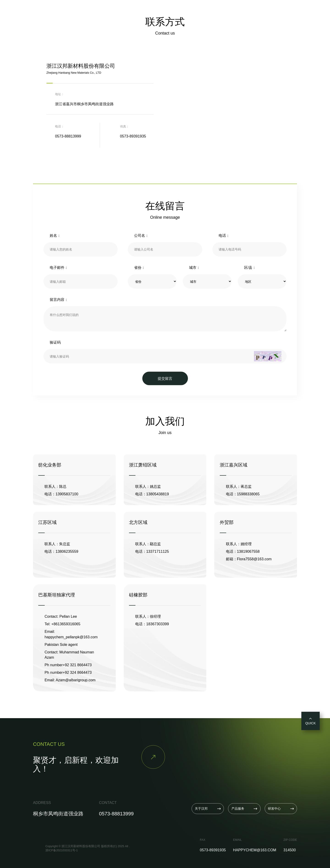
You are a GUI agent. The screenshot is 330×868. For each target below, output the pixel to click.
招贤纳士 (220, 10)
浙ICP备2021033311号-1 (62, 850)
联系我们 (244, 10)
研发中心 (173, 10)
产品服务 (149, 10)
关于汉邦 (126, 10)
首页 (106, 10)
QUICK (311, 721)
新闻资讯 (197, 10)
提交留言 (165, 378)
